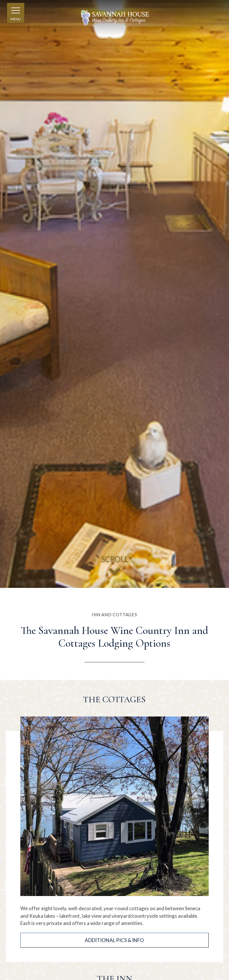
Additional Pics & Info (114, 940)
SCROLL (115, 568)
